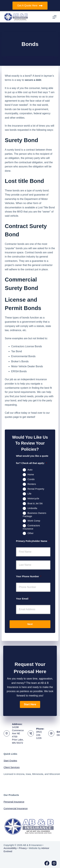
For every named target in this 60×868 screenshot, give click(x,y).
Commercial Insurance (16, 808)
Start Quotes (10, 761)
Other (31, 533)
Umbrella (32, 508)
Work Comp (34, 521)
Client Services (12, 767)
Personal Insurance (14, 802)
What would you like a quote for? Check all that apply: (32, 459)
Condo (31, 479)
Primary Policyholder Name (33, 541)
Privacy (23, 848)
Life (29, 494)
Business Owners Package (34, 515)
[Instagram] (54, 863)
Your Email (23, 599)
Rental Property (36, 489)
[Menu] (54, 17)
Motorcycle (33, 498)
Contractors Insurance (31, 527)
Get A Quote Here (30, 6)
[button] (30, 704)
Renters (32, 484)
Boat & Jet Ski (35, 503)
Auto (30, 470)
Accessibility (10, 848)
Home (31, 474)
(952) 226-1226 (39, 735)
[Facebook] (47, 863)
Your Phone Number (29, 576)
